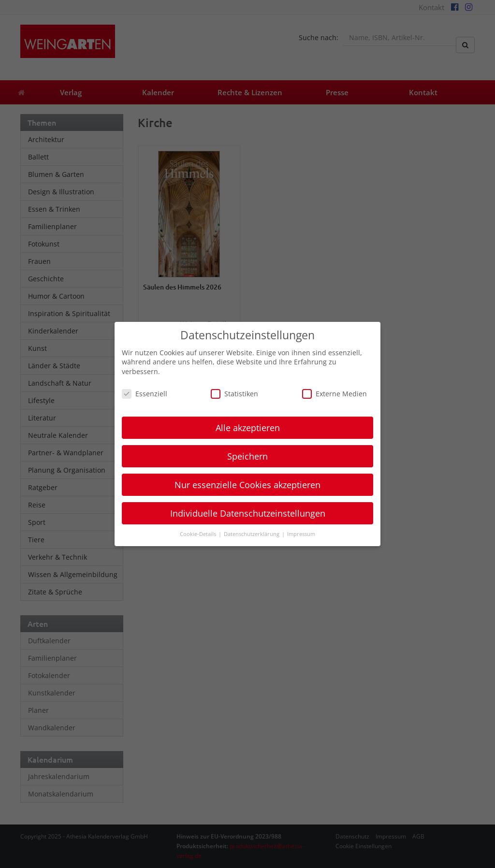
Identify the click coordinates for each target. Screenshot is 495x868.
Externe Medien (335, 394)
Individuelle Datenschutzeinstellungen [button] (248, 513)
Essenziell (145, 394)
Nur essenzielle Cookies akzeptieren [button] (247, 485)
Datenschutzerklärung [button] (252, 534)
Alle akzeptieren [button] (248, 428)
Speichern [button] (247, 456)
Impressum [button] (301, 534)
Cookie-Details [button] (199, 534)
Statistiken (234, 394)
